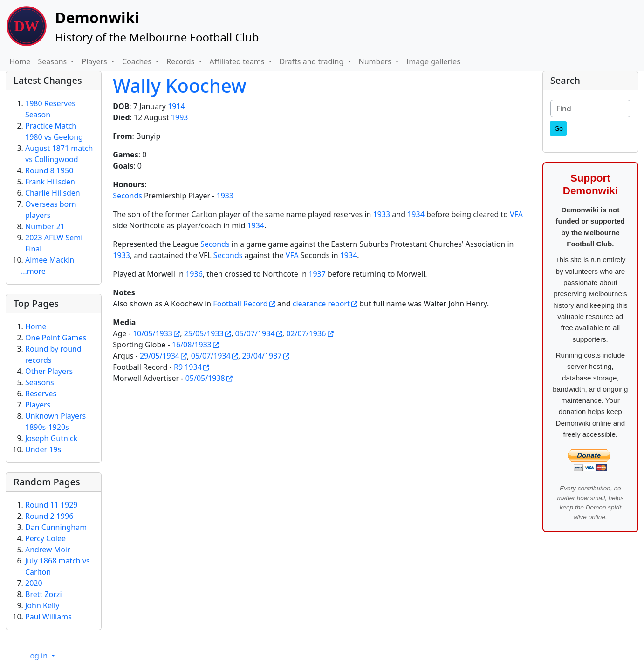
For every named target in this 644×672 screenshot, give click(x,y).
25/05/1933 (204, 333)
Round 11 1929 (51, 505)
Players (38, 405)
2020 (34, 583)
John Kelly (42, 605)
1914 (176, 106)
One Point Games (56, 338)
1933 (225, 196)
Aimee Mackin (50, 260)
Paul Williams (48, 617)
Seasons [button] (54, 61)
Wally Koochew (179, 85)
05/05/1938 (205, 378)
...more (33, 271)
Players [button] (95, 61)
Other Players (49, 371)
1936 (194, 274)
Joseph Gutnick (51, 438)
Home (20, 61)
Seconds (127, 196)
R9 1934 (188, 367)
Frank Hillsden (50, 182)
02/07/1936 (306, 333)
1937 (317, 274)
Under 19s (43, 449)
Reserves (41, 394)
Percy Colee (45, 538)
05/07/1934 (255, 333)
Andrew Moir (48, 550)
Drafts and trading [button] (313, 61)
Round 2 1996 (49, 516)
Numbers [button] (376, 61)
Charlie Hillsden (53, 193)
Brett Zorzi (44, 594)
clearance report (321, 304)
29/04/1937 (262, 356)
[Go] (559, 128)
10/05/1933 (153, 333)
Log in (38, 656)
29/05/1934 (160, 356)
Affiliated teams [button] (238, 61)
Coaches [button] (138, 61)
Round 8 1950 (49, 170)
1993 (180, 117)
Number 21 (45, 226)
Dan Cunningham (56, 527)
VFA (516, 214)
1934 (416, 214)
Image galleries (433, 61)
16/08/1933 (192, 345)
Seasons (40, 382)
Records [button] (181, 61)
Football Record (240, 304)
